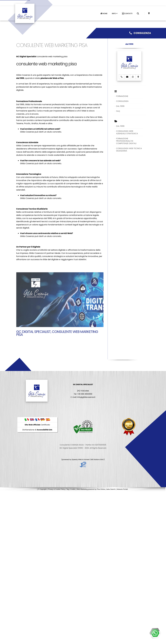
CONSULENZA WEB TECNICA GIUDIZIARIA (129, 150)
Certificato (37, 425)
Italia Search (111, 489)
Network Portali (122, 489)
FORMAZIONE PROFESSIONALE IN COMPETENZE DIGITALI (126, 141)
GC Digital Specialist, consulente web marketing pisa (57, 333)
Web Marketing (82, 489)
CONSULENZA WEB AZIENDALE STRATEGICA (127, 132)
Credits (73, 489)
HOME (104, 12)
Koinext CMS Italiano (92, 459)
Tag (68, 489)
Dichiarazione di (37, 430)
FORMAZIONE (122, 96)
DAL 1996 (120, 106)
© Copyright (42, 489)
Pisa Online (101, 489)
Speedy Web (77, 459)
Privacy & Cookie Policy (56, 489)
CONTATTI (127, 12)
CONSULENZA (140, 33)
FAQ (118, 111)
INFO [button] (115, 12)
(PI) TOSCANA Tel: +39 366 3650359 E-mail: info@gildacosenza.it (83, 391)
